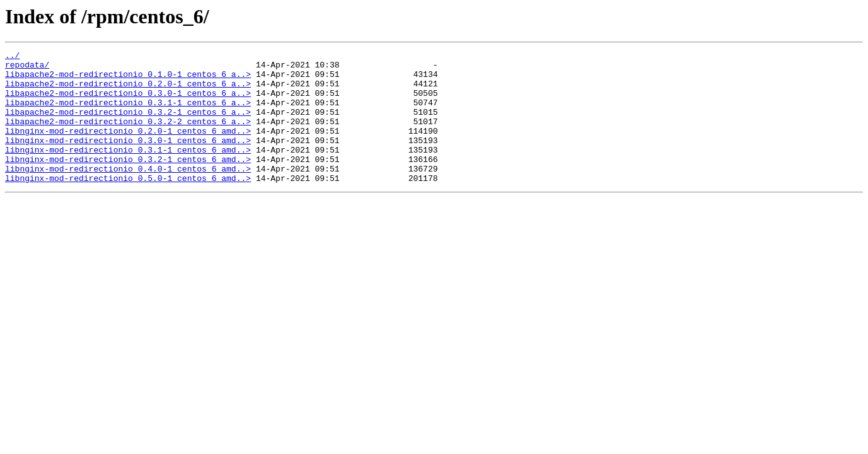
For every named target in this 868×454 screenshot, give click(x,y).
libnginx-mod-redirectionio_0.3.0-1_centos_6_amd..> (128, 159)
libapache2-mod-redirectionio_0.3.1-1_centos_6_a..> (128, 113)
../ (12, 57)
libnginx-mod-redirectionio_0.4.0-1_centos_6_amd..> (128, 193)
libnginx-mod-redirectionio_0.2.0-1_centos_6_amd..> (128, 148)
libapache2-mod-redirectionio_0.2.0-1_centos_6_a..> (128, 91)
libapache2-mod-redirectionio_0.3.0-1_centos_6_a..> (128, 102)
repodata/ (27, 68)
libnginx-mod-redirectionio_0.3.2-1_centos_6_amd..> (128, 182)
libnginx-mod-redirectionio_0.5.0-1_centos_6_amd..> (128, 204)
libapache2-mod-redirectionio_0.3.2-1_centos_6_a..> (128, 125)
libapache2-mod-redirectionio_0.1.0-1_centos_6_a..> (128, 79)
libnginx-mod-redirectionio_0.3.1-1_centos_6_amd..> (128, 170)
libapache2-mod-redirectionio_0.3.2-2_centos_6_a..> (128, 136)
